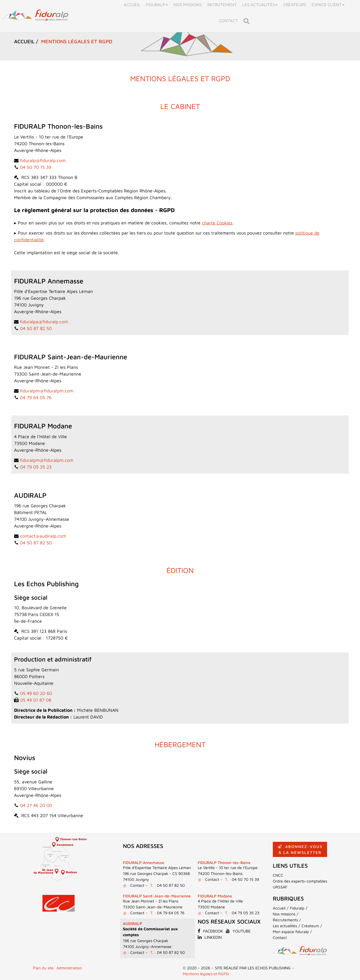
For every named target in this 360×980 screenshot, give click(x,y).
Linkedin (210, 937)
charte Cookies (217, 223)
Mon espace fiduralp (291, 932)
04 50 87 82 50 (36, 328)
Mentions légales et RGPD (206, 974)
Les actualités (260, 5)
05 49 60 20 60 (36, 693)
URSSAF (280, 887)
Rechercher (248, 21)
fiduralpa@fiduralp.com (44, 322)
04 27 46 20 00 (36, 805)
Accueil (132, 5)
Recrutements (285, 920)
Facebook (210, 931)
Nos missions (188, 5)
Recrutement (222, 5)
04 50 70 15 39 (36, 167)
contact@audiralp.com (43, 536)
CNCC (278, 875)
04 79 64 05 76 (36, 397)
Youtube (238, 931)
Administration (69, 968)
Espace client (328, 5)
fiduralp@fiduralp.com (43, 160)
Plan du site (43, 968)
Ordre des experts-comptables (300, 881)
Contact (228, 21)
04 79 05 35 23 (36, 467)
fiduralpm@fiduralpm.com (47, 391)
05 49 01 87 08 (36, 700)
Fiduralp (157, 5)
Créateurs (295, 5)
